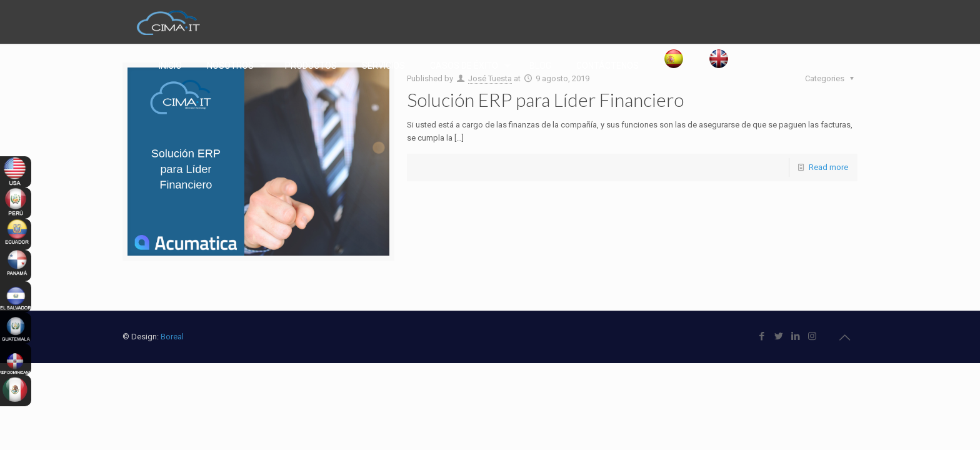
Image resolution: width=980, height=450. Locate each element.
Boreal (172, 337)
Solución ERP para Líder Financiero (545, 99)
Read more (828, 167)
